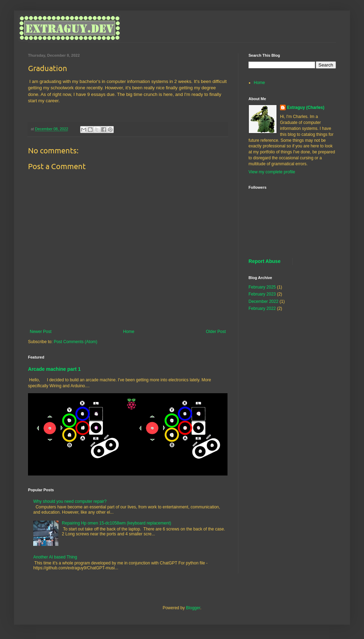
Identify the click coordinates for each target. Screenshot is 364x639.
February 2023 (262, 294)
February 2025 (262, 287)
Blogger (193, 608)
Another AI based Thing (55, 557)
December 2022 (263, 301)
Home (129, 332)
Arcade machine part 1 (54, 369)
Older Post (216, 332)
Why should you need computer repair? (70, 501)
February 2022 (262, 308)
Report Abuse (264, 261)
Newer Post (41, 332)
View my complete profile (272, 172)
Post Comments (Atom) (75, 342)
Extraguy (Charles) (306, 107)
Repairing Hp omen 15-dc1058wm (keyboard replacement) (117, 523)
